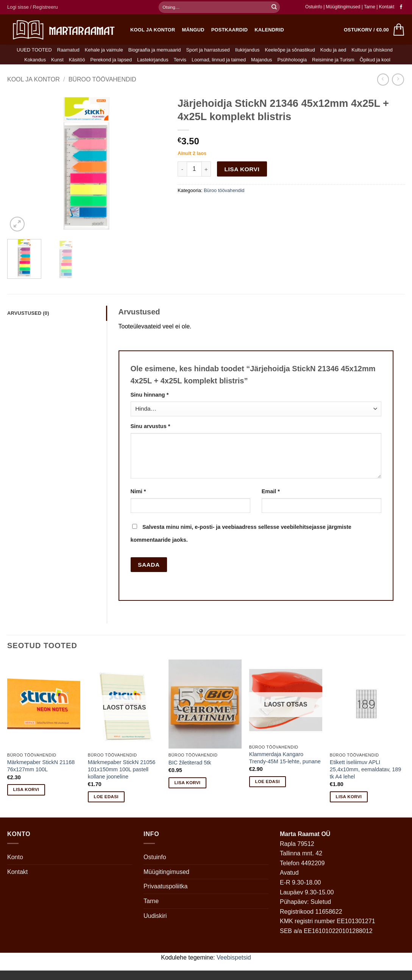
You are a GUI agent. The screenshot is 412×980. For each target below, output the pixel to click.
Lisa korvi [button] (26, 789)
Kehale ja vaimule (104, 50)
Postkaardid (230, 30)
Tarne (370, 7)
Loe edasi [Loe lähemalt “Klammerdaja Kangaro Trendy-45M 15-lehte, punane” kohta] (268, 781)
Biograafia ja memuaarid (155, 50)
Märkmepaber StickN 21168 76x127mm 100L (41, 766)
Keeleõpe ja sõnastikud (290, 50)
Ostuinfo (314, 7)
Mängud (193, 30)
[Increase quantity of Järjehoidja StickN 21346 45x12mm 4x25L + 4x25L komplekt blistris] (206, 169)
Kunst (57, 60)
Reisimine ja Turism (333, 60)
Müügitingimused (343, 7)
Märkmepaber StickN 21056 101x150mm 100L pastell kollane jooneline (122, 769)
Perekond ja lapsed (111, 60)
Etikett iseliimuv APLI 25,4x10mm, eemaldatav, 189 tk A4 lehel (366, 769)
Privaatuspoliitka (166, 886)
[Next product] (383, 79)
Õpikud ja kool (375, 60)
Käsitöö (77, 60)
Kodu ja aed (333, 50)
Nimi (138, 491)
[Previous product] (398, 79)
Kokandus (35, 60)
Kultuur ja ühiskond (372, 50)
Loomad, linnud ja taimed (219, 60)
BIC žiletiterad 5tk (190, 763)
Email (271, 491)
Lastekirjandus (153, 60)
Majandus (262, 60)
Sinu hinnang (150, 395)
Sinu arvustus (151, 426)
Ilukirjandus (247, 50)
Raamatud (68, 50)
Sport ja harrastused (208, 50)
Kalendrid (269, 30)
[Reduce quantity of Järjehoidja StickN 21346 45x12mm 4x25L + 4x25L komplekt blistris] (182, 169)
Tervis (180, 60)
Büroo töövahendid (102, 79)
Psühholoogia (292, 60)
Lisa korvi (242, 169)
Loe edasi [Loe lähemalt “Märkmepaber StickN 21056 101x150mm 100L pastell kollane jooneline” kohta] (106, 797)
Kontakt (387, 7)
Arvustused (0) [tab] (28, 313)
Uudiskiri (155, 916)
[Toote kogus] (194, 169)
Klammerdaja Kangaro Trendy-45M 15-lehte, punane (285, 758)
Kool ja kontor (153, 30)
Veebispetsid (234, 957)
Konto (15, 857)
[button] (33, 7)
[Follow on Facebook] (401, 7)
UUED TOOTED (34, 50)
